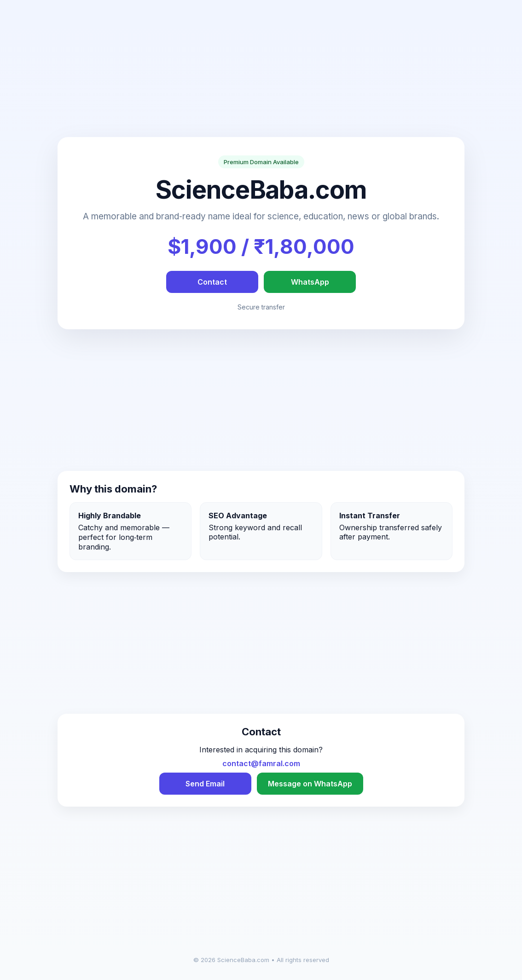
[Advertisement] (261, 73)
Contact (212, 282)
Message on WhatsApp (310, 784)
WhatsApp (310, 282)
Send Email (205, 784)
